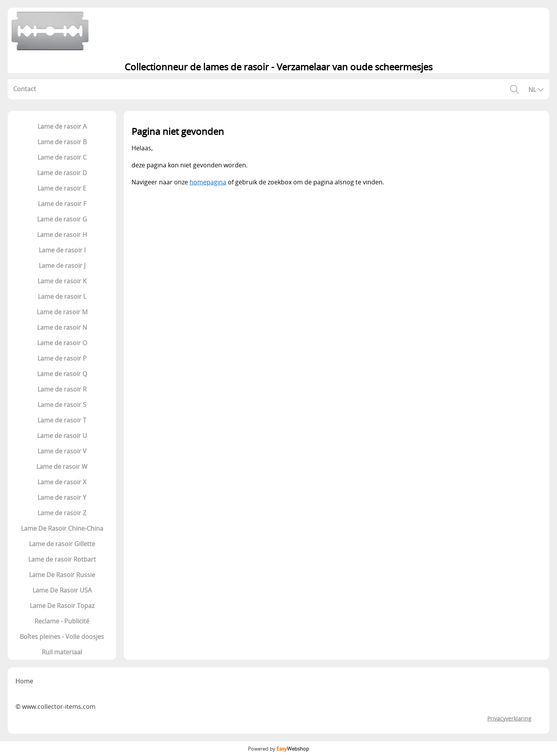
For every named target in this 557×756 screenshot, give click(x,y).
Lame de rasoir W (62, 467)
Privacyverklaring (509, 718)
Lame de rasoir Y (62, 497)
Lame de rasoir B (62, 142)
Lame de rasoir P (62, 358)
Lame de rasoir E (62, 188)
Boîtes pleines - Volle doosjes (62, 637)
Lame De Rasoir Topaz (62, 606)
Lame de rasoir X (62, 482)
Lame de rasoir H (62, 235)
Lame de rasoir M (62, 312)
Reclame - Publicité (62, 621)
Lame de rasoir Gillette (62, 544)
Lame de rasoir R (62, 389)
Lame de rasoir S (62, 405)
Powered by (278, 749)
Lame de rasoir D (62, 173)
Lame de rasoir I (62, 250)
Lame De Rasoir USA (62, 590)
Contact (25, 89)
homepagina (208, 182)
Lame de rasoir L (62, 296)
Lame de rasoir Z (62, 513)
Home (24, 681)
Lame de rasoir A (62, 126)
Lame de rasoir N (62, 327)
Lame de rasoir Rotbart (62, 559)
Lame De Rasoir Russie (62, 575)
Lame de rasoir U (62, 436)
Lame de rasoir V (62, 451)
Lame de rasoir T (62, 420)
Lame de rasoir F (62, 204)
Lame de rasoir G (62, 219)
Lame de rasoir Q (62, 374)
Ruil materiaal (62, 652)
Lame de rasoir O (62, 343)
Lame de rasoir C (62, 157)
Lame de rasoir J (62, 266)
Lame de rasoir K (62, 281)
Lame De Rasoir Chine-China (62, 528)
